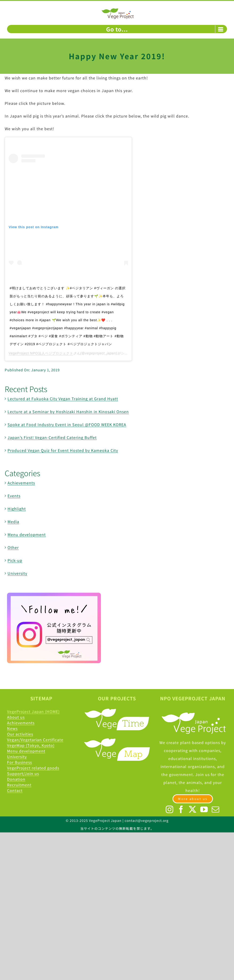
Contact (15, 790)
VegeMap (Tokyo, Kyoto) (31, 745)
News (12, 728)
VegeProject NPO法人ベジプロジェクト (41, 353)
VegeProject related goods (33, 768)
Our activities (20, 734)
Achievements (21, 483)
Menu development (27, 534)
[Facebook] (181, 809)
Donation (16, 779)
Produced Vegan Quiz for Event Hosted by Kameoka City (63, 450)
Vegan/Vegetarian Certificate (35, 740)
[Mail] (216, 809)
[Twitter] (193, 809)
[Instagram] (170, 809)
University (17, 573)
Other (13, 547)
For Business (19, 762)
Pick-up (15, 560)
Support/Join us (23, 773)
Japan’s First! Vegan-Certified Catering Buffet (52, 437)
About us (16, 717)
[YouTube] (204, 809)
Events (14, 496)
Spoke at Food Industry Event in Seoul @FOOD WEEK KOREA (67, 424)
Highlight (17, 509)
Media (13, 521)
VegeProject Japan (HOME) (33, 711)
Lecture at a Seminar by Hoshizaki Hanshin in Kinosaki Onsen (68, 412)
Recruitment (19, 785)
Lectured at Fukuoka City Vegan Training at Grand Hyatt (63, 399)
